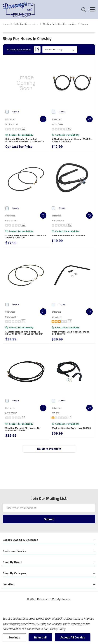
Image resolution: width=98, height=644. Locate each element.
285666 (55, 413)
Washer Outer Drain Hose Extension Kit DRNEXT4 (71, 333)
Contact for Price (19, 146)
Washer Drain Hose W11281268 (68, 235)
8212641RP (11, 221)
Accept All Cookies (73, 637)
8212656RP (11, 413)
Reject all (40, 637)
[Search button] (84, 10)
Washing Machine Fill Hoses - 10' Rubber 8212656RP (23, 429)
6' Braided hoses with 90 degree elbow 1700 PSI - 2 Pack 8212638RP (24, 333)
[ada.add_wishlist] (43, 119)
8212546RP (57, 124)
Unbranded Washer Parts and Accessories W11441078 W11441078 (25, 140)
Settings (14, 637)
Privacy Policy (57, 629)
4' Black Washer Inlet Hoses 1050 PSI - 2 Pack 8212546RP (72, 140)
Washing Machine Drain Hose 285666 (71, 428)
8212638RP (11, 317)
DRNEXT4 (56, 317)
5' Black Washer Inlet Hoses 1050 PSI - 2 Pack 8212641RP (26, 237)
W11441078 (12, 124)
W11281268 (58, 221)
